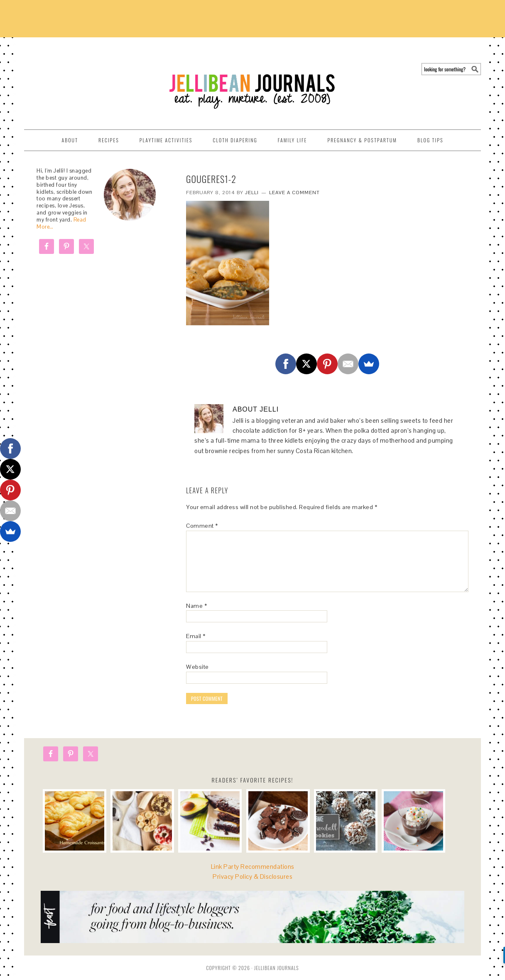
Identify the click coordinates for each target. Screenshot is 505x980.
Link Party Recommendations (253, 867)
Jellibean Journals (99, 80)
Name (196, 606)
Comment (202, 526)
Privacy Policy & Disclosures (252, 876)
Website (197, 667)
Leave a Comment (294, 193)
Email (196, 636)
